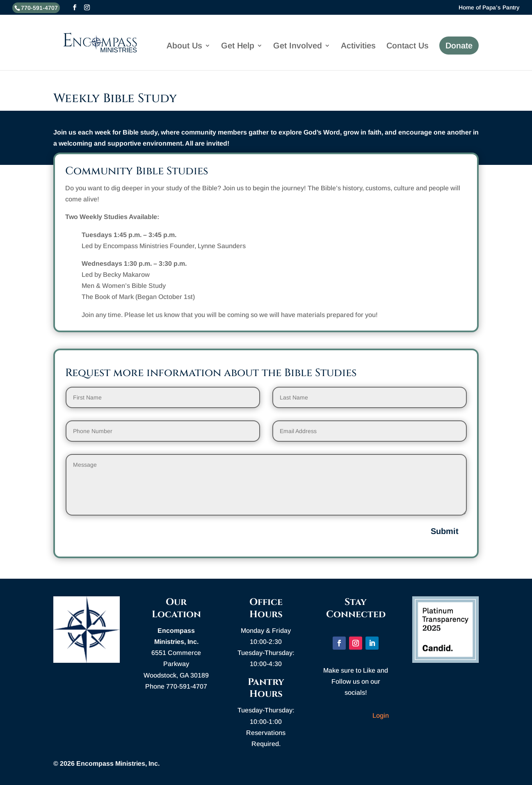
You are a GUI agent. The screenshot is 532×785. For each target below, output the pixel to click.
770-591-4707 (39, 8)
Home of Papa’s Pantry (489, 8)
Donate (459, 46)
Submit (445, 531)
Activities (358, 46)
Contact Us (408, 46)
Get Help (238, 46)
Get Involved (298, 46)
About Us (184, 46)
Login (381, 715)
